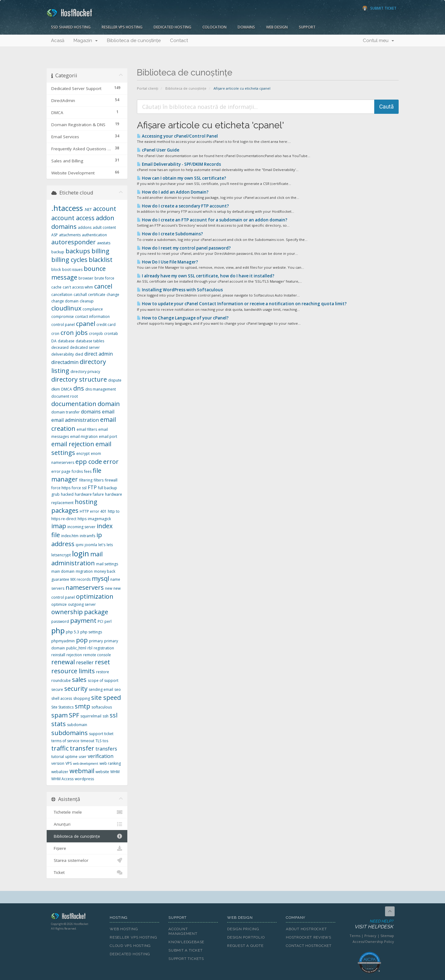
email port (108, 437)
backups (78, 251)
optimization (95, 596)
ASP (55, 235)
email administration (75, 420)
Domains (246, 27)
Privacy (370, 936)
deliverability (63, 354)
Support (307, 27)
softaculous (102, 707)
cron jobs (74, 333)
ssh (106, 716)
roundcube (61, 680)
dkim (56, 389)
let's (102, 545)
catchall (80, 295)
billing (100, 251)
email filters (87, 429)
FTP (92, 487)
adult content (104, 227)
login (81, 553)
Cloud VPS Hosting (130, 946)
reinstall (58, 655)
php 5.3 (72, 632)
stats (59, 724)
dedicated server (85, 347)
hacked (67, 494)
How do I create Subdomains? (170, 234)
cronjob (96, 334)
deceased (60, 347)
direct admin (99, 354)
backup (58, 252)
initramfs (87, 536)
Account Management (183, 931)
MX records (81, 579)
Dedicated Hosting (172, 27)
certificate (97, 295)
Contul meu (378, 41)
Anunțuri (87, 824)
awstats (104, 243)
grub (55, 494)
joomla (91, 545)
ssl (114, 715)
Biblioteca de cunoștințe (134, 41)
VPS (69, 763)
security (76, 689)
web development (86, 764)
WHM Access (62, 779)
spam (59, 715)
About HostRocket (306, 929)
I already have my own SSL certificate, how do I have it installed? (206, 276)
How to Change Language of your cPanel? (183, 318)
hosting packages (74, 506)
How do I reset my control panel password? (184, 248)
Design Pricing (243, 929)
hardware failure (89, 494)
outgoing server (82, 604)
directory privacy (85, 372)
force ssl (79, 488)
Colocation (214, 27)
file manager (76, 475)
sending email (101, 689)
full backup (108, 488)
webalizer (60, 772)
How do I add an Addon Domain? (173, 192)
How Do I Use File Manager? (167, 262)
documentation (74, 404)
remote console (97, 655)
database (66, 341)
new (109, 588)
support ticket (101, 734)
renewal (63, 662)
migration (84, 571)
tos (105, 741)
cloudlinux (66, 308)
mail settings (107, 564)
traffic (60, 748)
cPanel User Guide (158, 150)
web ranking (110, 763)
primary (96, 641)
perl (108, 621)
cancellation (62, 295)
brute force (104, 278)
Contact (179, 41)
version (58, 763)
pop (82, 640)
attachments (70, 235)
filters (99, 480)
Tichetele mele (87, 812)
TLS (98, 741)
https (82, 519)
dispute (115, 380)
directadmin (65, 362)
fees (88, 471)
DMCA (67, 389)
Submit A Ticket (186, 950)
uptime (71, 757)
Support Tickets (186, 959)
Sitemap (387, 936)
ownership (67, 612)
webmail (82, 771)
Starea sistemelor (87, 860)
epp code (89, 462)
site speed (106, 698)
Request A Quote (245, 946)
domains (91, 412)
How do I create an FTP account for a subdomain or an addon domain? (212, 220)
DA (54, 341)
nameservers (85, 587)
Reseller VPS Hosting (122, 27)
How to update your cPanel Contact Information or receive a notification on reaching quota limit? (242, 304)
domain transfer (66, 412)
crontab (111, 334)
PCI (100, 621)
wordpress (84, 779)
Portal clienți (148, 88)
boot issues (72, 270)
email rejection (73, 444)
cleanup (87, 301)
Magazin (86, 41)
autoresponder (74, 242)
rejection (74, 655)
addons (85, 227)
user (83, 757)
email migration (84, 437)
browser (86, 278)
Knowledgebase (186, 942)
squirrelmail (91, 716)
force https (61, 488)
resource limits (73, 671)
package (96, 612)
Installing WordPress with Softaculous (180, 290)
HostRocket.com (76, 917)
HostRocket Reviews (309, 937)
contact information (92, 317)
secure (57, 689)
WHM (115, 772)
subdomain (77, 725)
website (102, 772)
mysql (100, 578)
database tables (90, 341)
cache (56, 287)
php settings (91, 632)
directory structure (79, 379)
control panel (63, 325)
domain (109, 404)
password (60, 621)
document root (65, 396)
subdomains (70, 733)
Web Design (277, 27)
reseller (85, 662)
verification (101, 756)
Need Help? (369, 924)
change (113, 295)
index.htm (70, 536)
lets (110, 545)
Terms (355, 936)
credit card (106, 325)
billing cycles (69, 260)
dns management (101, 389)
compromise (63, 317)
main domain (63, 571)
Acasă (58, 41)
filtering (86, 480)
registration (104, 648)
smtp (83, 706)
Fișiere (87, 848)
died (79, 354)
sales (79, 680)
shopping (82, 698)
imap (59, 526)
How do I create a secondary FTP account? (183, 206)
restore (103, 672)
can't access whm (78, 287)
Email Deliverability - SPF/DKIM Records (179, 164)
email (108, 412)
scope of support (103, 680)
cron (55, 334)
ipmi (80, 545)
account (105, 209)
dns (79, 388)
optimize (59, 604)
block (56, 270)
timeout (87, 741)
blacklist (101, 260)
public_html (76, 648)
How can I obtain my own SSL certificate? (182, 178)
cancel (103, 286)
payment (83, 621)
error (111, 462)
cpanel (86, 324)
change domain (65, 301)
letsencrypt (61, 555)
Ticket (87, 872)
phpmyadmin (63, 641)
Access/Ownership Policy (373, 941)
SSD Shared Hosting (71, 27)
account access (73, 218)
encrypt (83, 454)
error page (61, 471)
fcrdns (77, 471)
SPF (74, 715)
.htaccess (67, 208)
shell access (62, 698)
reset (102, 662)
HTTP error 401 (93, 511)
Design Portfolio (246, 937)
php (58, 630)
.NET (88, 210)
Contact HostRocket (309, 946)
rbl (90, 648)
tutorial (58, 757)
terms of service (65, 741)
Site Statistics (62, 707)
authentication (94, 235)
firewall (111, 480)
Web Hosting (124, 929)
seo (118, 689)
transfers (106, 749)
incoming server (81, 527)
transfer (82, 748)
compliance (93, 309)
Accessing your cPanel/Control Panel (177, 136)
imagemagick (99, 519)
